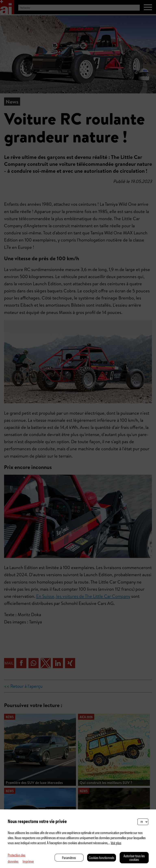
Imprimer (28, 861)
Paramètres (69, 858)
